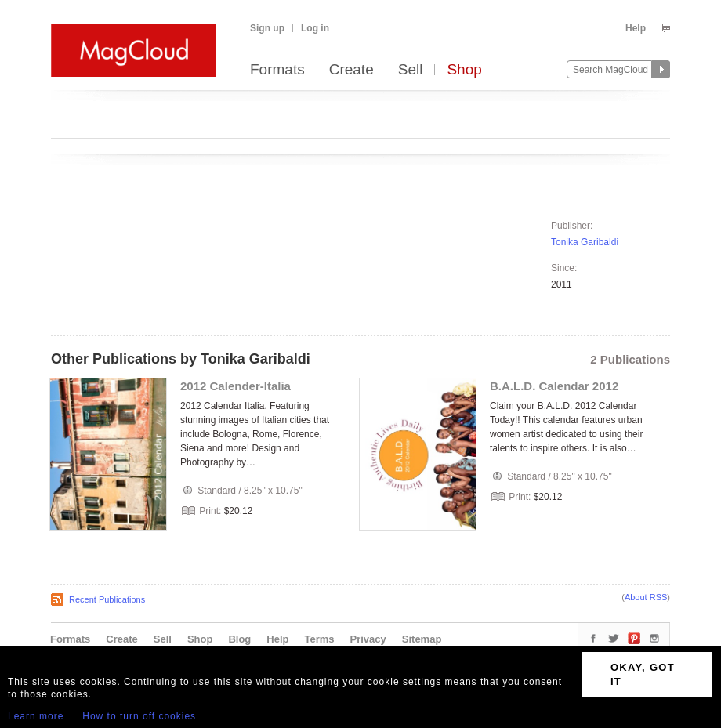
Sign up (267, 28)
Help (636, 28)
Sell (411, 70)
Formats (277, 70)
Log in (315, 28)
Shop (464, 70)
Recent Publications (107, 599)
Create (351, 70)
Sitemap (422, 639)
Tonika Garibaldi (585, 242)
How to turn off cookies (139, 716)
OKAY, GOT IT (643, 674)
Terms (319, 639)
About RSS (646, 597)
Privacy (368, 639)
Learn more (36, 716)
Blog (239, 639)
